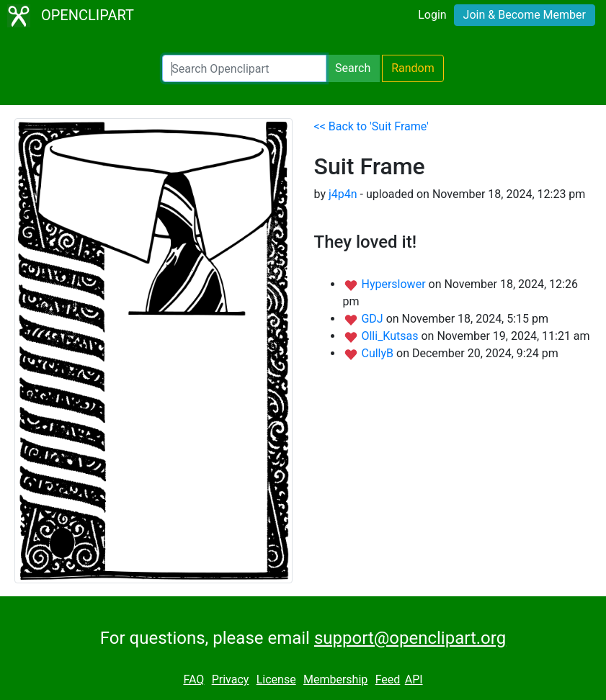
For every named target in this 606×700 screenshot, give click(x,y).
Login (432, 15)
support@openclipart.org (410, 638)
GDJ (373, 319)
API (414, 679)
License (276, 679)
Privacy (231, 679)
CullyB (379, 353)
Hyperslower (395, 284)
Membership (335, 679)
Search (353, 68)
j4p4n (343, 194)
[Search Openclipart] (244, 68)
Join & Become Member (525, 15)
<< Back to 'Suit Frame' (371, 126)
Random (413, 68)
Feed (388, 679)
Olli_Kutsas (391, 336)
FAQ (193, 679)
